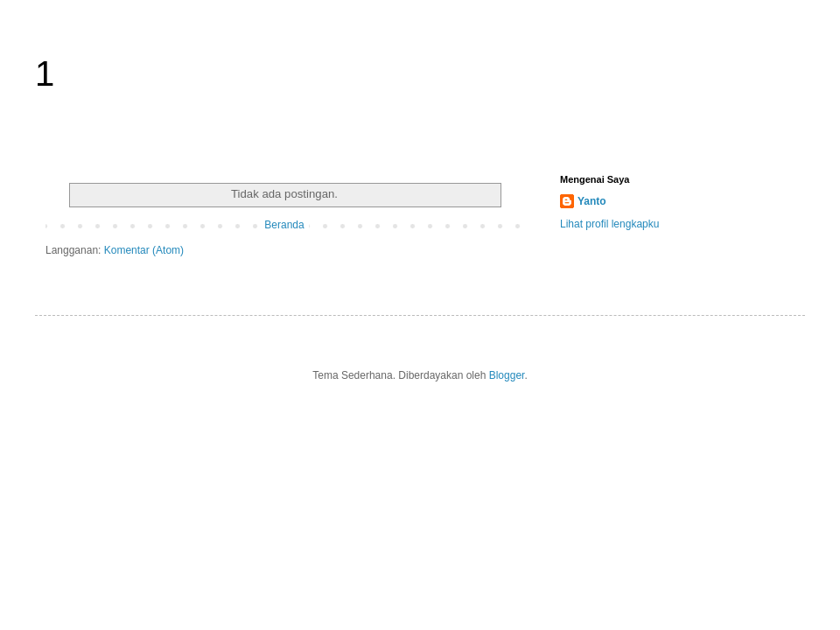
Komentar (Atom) (144, 250)
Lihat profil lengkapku (609, 224)
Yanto (592, 201)
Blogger (507, 375)
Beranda (284, 225)
